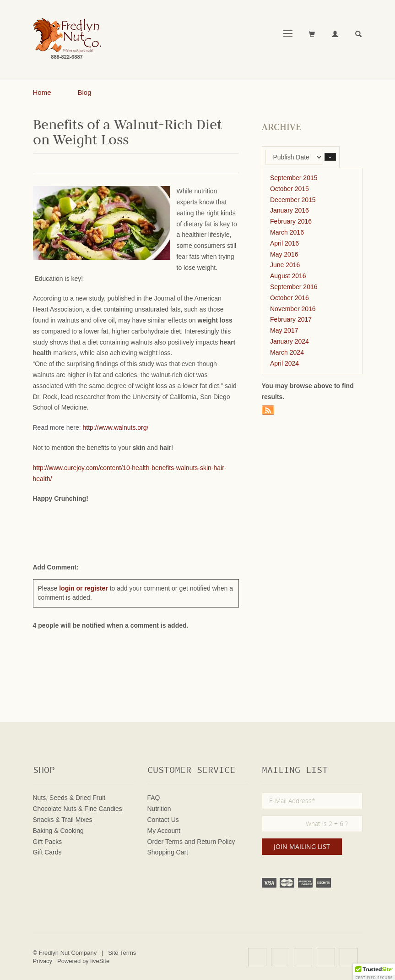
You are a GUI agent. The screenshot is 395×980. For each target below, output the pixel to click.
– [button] (330, 157)
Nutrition (159, 809)
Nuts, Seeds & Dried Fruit (69, 798)
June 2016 (285, 265)
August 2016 (288, 276)
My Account (164, 831)
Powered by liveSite (83, 961)
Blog (85, 92)
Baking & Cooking (58, 831)
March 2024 (287, 352)
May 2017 (284, 330)
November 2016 (293, 309)
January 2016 (289, 210)
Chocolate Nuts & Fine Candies (78, 809)
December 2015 (293, 200)
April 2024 (284, 363)
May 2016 (284, 254)
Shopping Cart (168, 852)
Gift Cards (47, 852)
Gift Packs (48, 842)
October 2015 (289, 189)
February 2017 (291, 319)
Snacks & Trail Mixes (63, 820)
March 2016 (287, 232)
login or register (84, 588)
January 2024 (289, 341)
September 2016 (294, 287)
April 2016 (284, 243)
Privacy (43, 961)
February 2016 (291, 221)
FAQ (154, 798)
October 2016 (289, 298)
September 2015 (294, 178)
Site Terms (122, 953)
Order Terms (165, 842)
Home (42, 92)
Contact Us (163, 820)
